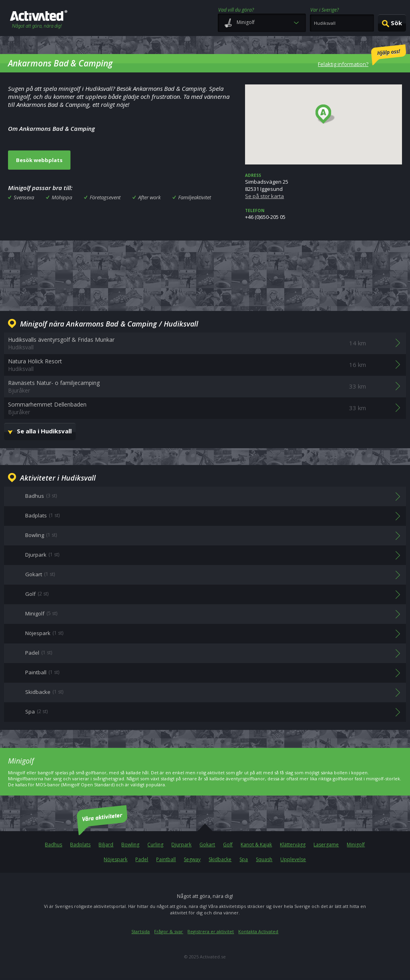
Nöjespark (116, 859)
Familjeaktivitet (195, 197)
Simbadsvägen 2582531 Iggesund (324, 186)
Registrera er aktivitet (211, 931)
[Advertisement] (205, 275)
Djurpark (181, 845)
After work (149, 197)
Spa (244, 859)
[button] (325, 114)
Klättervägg (293, 845)
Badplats (80, 845)
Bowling (130, 845)
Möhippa (62, 197)
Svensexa (24, 197)
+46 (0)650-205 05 (324, 214)
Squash (264, 859)
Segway (192, 859)
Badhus (53, 845)
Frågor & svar (169, 931)
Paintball (166, 859)
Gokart (207, 845)
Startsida (141, 931)
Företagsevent (105, 197)
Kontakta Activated (258, 931)
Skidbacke (220, 859)
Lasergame (326, 845)
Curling (155, 845)
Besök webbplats (39, 160)
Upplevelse (293, 859)
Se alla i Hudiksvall (44, 431)
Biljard (106, 845)
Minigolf (356, 845)
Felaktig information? (362, 56)
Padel (142, 859)
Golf (228, 845)
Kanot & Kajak (256, 845)
